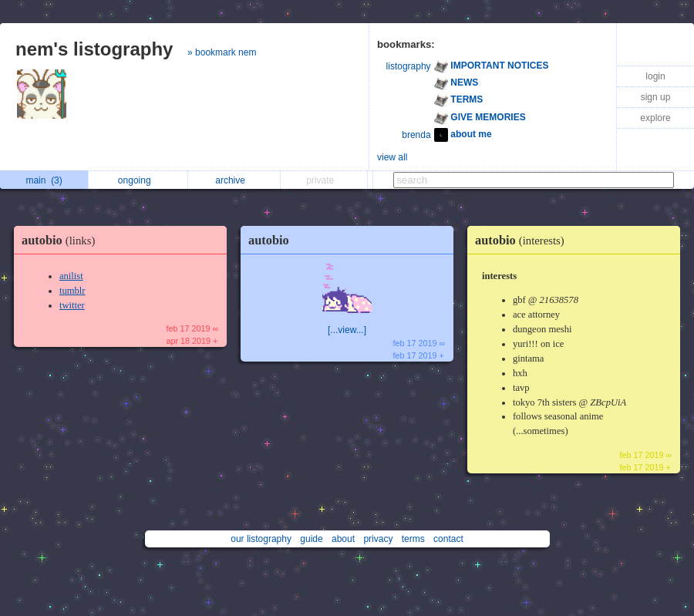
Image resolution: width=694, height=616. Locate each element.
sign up (656, 97)
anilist (71, 276)
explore (655, 118)
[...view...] (347, 330)
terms (413, 539)
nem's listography (94, 49)
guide (311, 539)
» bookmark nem (222, 52)
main (44, 180)
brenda (416, 135)
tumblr (72, 291)
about (343, 539)
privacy (378, 539)
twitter (72, 305)
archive (234, 180)
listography (409, 66)
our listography (261, 539)
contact (448, 539)
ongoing (138, 180)
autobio (62, 240)
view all (392, 157)
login (655, 76)
